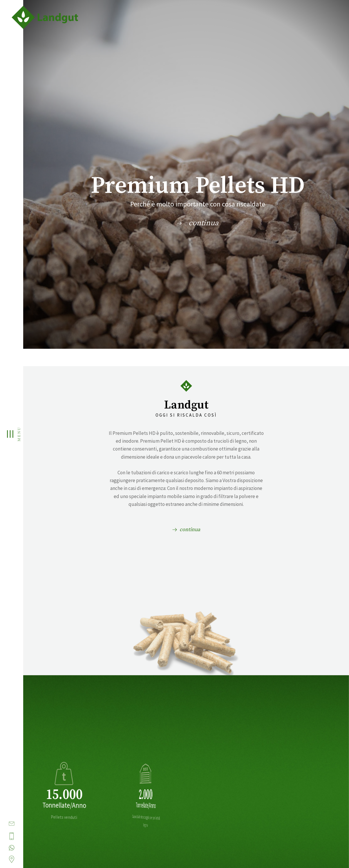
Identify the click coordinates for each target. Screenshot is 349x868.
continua (204, 223)
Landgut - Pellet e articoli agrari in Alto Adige (55, 17)
